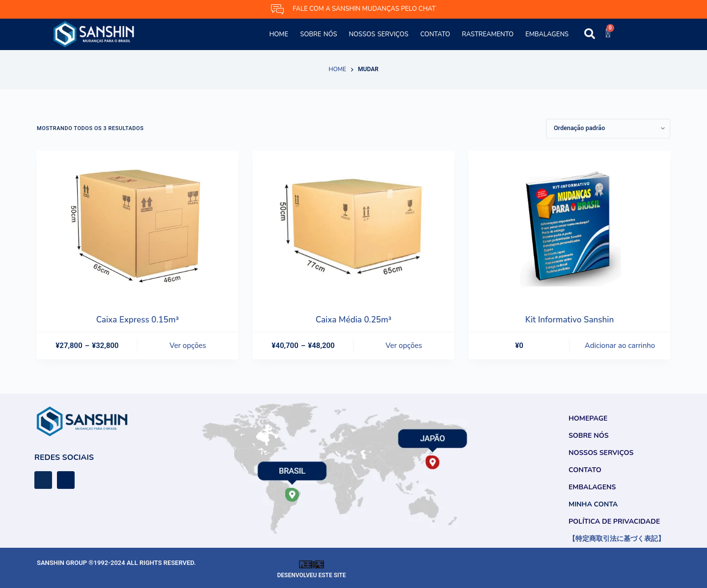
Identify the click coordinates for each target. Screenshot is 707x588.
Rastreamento (488, 34)
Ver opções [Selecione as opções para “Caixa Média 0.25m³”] (404, 346)
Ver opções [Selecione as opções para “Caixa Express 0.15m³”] (188, 346)
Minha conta (593, 504)
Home (279, 34)
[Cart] (608, 33)
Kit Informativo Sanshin (570, 320)
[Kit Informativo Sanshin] (570, 226)
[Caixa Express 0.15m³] (137, 226)
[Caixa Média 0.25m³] (353, 226)
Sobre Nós (318, 34)
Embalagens (547, 34)
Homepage (588, 418)
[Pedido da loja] (608, 129)
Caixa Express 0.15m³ (137, 320)
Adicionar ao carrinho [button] (620, 346)
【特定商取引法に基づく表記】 (617, 539)
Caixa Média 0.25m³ (353, 320)
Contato (435, 34)
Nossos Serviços (378, 34)
